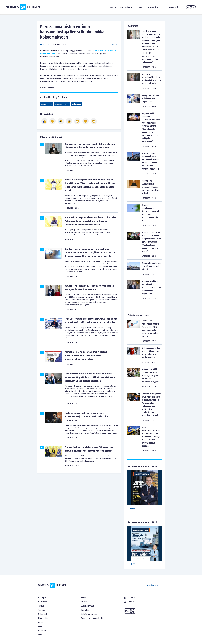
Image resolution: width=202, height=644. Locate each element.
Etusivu (112, 7)
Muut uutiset (44, 618)
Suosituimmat (127, 7)
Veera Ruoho (46, 104)
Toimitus (85, 610)
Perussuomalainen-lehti (92, 618)
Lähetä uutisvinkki (89, 614)
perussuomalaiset (62, 104)
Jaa (115, 44)
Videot (140, 7)
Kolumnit (42, 631)
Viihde (41, 635)
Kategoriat (155, 7)
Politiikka (44, 44)
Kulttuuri (42, 622)
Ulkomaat (43, 614)
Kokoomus (76, 104)
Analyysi (42, 610)
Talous (41, 606)
